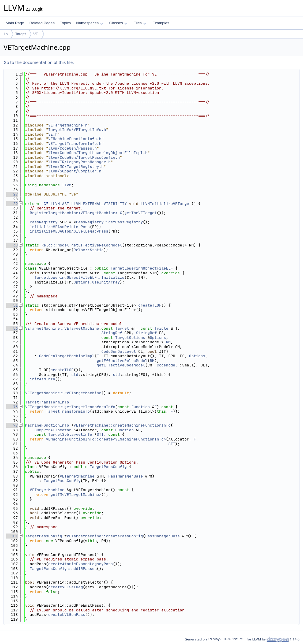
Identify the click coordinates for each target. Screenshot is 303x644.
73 (12, 407)
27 (12, 194)
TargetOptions (130, 338)
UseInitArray (106, 282)
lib (6, 34)
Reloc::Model (55, 245)
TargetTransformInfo (47, 402)
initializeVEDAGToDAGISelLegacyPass (69, 231)
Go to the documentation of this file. (39, 62)
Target (20, 34)
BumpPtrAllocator (53, 430)
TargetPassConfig (108, 467)
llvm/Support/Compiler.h (75, 171)
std (75, 375)
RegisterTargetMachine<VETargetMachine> (74, 213)
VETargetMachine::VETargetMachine (62, 328)
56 (12, 328)
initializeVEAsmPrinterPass (60, 227)
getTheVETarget (140, 213)
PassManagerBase (126, 476)
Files (140, 23)
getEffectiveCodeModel (121, 365)
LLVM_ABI (60, 204)
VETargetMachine (77, 476)
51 (12, 305)
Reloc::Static (89, 250)
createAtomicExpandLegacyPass (80, 564)
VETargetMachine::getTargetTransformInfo (70, 407)
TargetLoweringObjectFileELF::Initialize (79, 277)
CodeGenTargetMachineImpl (67, 356)
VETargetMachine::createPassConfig (105, 536)
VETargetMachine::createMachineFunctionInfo (122, 425)
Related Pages (42, 23)
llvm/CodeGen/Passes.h (72, 148)
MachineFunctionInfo (47, 425)
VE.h (53, 134)
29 (12, 204)
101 (12, 536)
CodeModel (167, 365)
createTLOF (150, 305)
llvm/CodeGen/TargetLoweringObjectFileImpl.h (98, 153)
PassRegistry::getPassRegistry (109, 222)
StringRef (112, 333)
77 (12, 425)
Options (82, 282)
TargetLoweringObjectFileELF (142, 268)
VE (36, 34)
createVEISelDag (66, 587)
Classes (118, 23)
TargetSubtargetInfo (70, 434)
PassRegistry (44, 222)
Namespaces (90, 23)
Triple (161, 328)
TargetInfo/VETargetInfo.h (77, 130)
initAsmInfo (43, 379)
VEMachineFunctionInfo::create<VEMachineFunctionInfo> (106, 439)
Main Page (15, 23)
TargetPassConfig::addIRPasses (63, 569)
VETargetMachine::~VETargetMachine (63, 393)
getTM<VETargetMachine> (76, 495)
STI (100, 434)
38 (12, 245)
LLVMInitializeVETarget (166, 204)
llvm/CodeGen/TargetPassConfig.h (84, 157)
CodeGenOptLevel (119, 351)
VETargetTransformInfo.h (75, 144)
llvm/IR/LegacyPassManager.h (79, 162)
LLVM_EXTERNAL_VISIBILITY (99, 204)
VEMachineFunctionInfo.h (75, 139)
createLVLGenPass (67, 615)
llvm (67, 185)
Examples (161, 23)
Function (141, 407)
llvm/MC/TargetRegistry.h (76, 167)
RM (168, 342)
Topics (65, 23)
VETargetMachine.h (68, 125)
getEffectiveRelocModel (97, 245)
